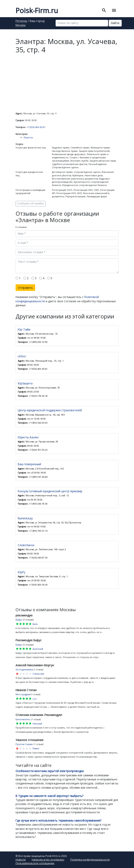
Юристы (28, 137)
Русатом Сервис (24, 744)
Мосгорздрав (23, 694)
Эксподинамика (24, 669)
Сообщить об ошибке (30, 203)
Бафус (19, 620)
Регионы (21, 21)
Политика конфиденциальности (90, 860)
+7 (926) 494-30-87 (36, 127)
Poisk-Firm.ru (37, 10)
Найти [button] (115, 23)
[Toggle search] (104, 11)
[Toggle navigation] (114, 11)
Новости (21, 860)
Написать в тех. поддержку (48, 860)
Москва (21, 25)
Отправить (25, 288)
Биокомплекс (23, 719)
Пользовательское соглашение (35, 863)
